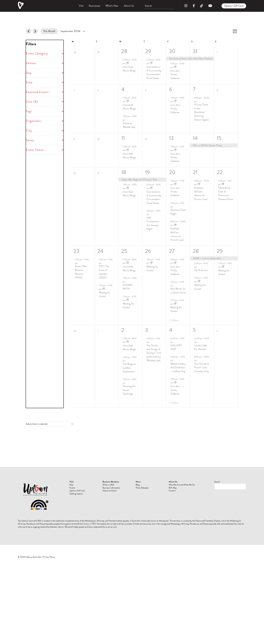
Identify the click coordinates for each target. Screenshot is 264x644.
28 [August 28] (124, 51)
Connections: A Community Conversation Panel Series (154, 72)
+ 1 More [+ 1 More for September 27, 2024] (174, 320)
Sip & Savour (201, 270)
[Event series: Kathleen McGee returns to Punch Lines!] (175, 225)
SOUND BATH (128, 287)
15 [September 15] (219, 138)
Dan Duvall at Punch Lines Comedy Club (202, 368)
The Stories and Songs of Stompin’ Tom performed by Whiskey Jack (154, 353)
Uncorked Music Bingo (129, 69)
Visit (81, 6)
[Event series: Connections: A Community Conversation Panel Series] (151, 63)
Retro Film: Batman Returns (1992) (81, 272)
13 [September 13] (171, 138)
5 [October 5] (194, 330)
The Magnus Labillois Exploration (129, 368)
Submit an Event (160, 501)
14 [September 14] (195, 138)
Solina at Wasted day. (129, 125)
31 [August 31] (195, 51)
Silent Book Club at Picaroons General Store (225, 193)
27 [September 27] (172, 251)
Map (143, 485)
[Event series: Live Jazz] (175, 67)
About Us (129, 6)
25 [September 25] (124, 251)
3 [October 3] (147, 330)
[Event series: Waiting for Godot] (104, 289)
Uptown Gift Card (234, 6)
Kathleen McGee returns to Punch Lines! (177, 234)
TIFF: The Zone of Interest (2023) (104, 272)
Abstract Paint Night (178, 212)
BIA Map (190, 497)
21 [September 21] (195, 172)
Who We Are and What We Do (191, 489)
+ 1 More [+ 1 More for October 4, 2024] (174, 403)
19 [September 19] (147, 172)
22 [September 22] (220, 172)
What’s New (112, 6)
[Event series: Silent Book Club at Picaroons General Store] (223, 184)
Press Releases (175, 489)
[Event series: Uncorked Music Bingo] (127, 63)
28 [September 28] (196, 251)
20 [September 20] (172, 172)
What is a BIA (160, 489)
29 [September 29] (220, 251)
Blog (173, 485)
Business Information (161, 495)
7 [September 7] (194, 89)
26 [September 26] (148, 251)
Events (144, 488)
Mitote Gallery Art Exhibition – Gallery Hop (178, 368)
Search (217, 482)
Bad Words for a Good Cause (178, 291)
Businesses (94, 6)
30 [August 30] (172, 51)
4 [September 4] (123, 89)
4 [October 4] (171, 330)
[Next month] (35, 31)
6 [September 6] (171, 89)
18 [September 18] (124, 172)
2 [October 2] (123, 330)
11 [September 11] (123, 138)
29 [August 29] (148, 51)
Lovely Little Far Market (201, 347)
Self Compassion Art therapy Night (153, 223)
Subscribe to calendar (37, 424)
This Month (49, 31)
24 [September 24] (100, 251)
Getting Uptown (144, 498)
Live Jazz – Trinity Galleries (176, 74)
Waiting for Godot (105, 294)
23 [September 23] (77, 251)
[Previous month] (28, 31)
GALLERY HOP (176, 347)
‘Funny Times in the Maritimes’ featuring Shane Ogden (201, 112)
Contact (190, 500)
